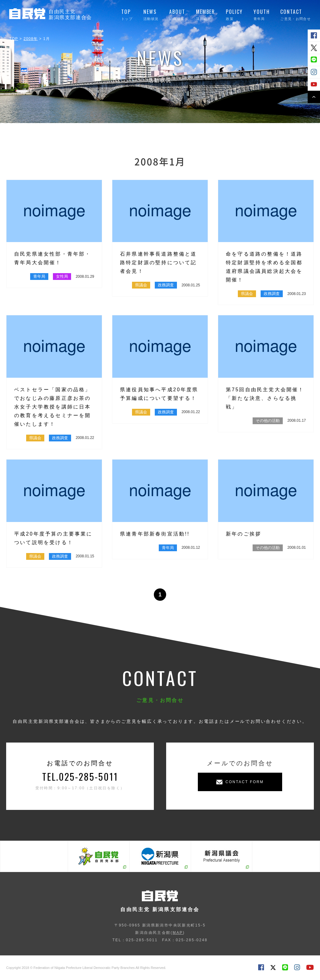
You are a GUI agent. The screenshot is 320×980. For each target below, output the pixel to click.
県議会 (141, 285)
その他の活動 (268, 421)
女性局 (62, 276)
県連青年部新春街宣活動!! (155, 534)
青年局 (39, 276)
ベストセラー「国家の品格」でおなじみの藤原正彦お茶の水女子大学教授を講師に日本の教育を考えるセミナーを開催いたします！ (53, 407)
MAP (178, 933)
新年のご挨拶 (244, 534)
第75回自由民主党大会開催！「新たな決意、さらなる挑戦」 (265, 398)
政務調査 (166, 285)
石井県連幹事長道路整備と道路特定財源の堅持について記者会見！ (158, 263)
